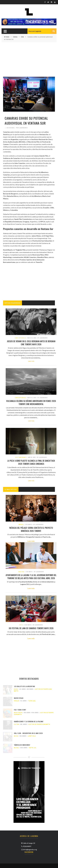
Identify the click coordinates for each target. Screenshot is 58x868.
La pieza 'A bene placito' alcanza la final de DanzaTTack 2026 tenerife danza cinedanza (31, 462)
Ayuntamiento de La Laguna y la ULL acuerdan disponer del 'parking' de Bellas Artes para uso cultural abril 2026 (31, 577)
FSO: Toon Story (20, 710)
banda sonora (18, 713)
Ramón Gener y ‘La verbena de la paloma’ (29, 721)
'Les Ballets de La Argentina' (25, 686)
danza (16, 689)
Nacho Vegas (19, 698)
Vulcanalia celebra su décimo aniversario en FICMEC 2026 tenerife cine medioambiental (31, 402)
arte (21, 625)
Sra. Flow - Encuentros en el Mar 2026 (28, 733)
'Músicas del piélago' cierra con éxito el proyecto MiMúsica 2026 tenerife (31, 529)
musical (16, 748)
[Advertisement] (29, 58)
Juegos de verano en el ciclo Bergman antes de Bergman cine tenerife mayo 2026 (31, 343)
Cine (22, 37)
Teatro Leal (32, 701)
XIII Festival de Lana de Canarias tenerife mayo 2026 (31, 628)
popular (16, 701)
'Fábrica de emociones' (22, 745)
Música (21, 525)
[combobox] (42, 31)
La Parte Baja (32, 736)
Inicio (8, 37)
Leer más (31, 361)
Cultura (15, 37)
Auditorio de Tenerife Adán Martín (39, 724)
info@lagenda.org (30, 849)
